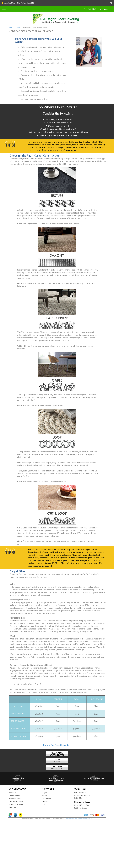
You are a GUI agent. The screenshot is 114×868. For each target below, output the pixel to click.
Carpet (18, 28)
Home (10, 28)
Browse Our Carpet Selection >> (58, 792)
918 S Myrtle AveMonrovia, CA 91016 (82, 841)
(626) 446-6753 (80, 845)
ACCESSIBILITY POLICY (85, 866)
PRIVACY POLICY (71, 866)
